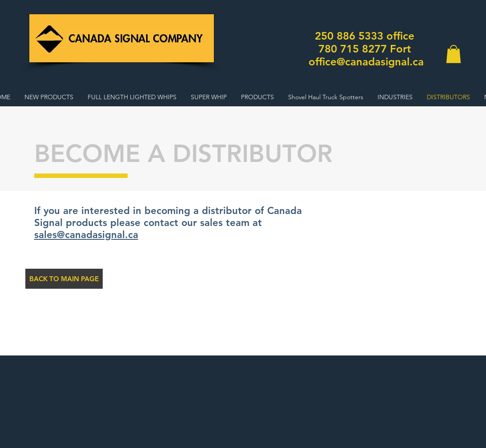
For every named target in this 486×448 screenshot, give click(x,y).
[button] (454, 54)
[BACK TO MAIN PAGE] (64, 279)
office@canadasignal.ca (366, 62)
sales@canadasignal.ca (86, 235)
